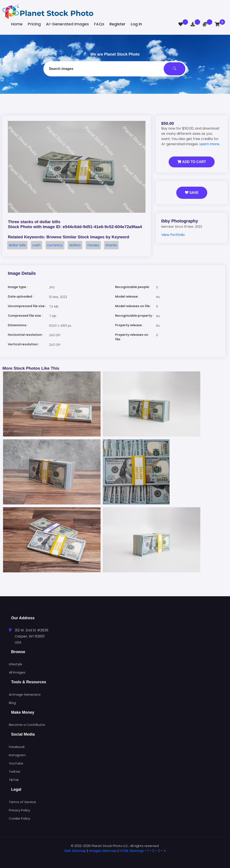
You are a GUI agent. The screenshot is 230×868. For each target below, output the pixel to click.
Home (17, 24)
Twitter (15, 772)
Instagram (17, 755)
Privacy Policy (20, 810)
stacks (111, 245)
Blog (12, 703)
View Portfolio (173, 235)
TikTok (14, 780)
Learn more (209, 144)
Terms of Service (22, 802)
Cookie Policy (20, 818)
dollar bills (17, 245)
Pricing (34, 24)
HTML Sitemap (132, 851)
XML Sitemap (75, 851)
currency (55, 245)
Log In (136, 24)
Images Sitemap (103, 851)
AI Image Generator (25, 694)
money (93, 245)
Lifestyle (15, 664)
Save (192, 193)
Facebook (17, 747)
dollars (75, 245)
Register (117, 24)
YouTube (16, 763)
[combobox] (115, 69)
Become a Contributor (27, 725)
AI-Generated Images (67, 24)
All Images (17, 672)
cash (36, 245)
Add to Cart (192, 162)
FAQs (99, 24)
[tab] (115, 858)
